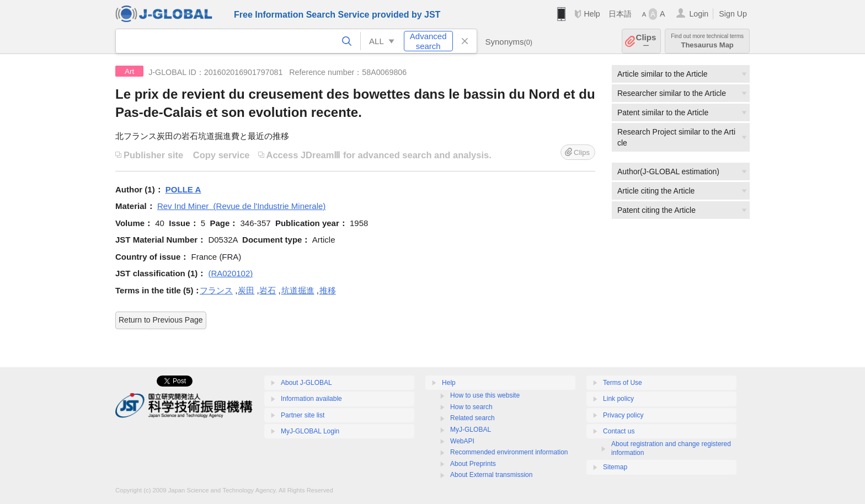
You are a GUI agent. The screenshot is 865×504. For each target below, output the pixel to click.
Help (592, 14)
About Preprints (473, 464)
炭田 (246, 290)
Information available (311, 399)
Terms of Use (623, 383)
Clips (646, 41)
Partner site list (303, 415)
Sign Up (733, 14)
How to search (471, 407)
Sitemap (615, 467)
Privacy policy (623, 415)
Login (699, 14)
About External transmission (491, 475)
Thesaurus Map (707, 41)
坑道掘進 (298, 290)
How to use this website (485, 395)
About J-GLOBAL (306, 383)
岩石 (268, 290)
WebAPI (462, 441)
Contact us (619, 431)
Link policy (618, 399)
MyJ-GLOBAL (471, 430)
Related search (472, 418)
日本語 (620, 14)
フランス (216, 290)
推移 (328, 290)
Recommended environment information (509, 452)
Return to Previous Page (161, 320)
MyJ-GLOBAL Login (310, 431)
